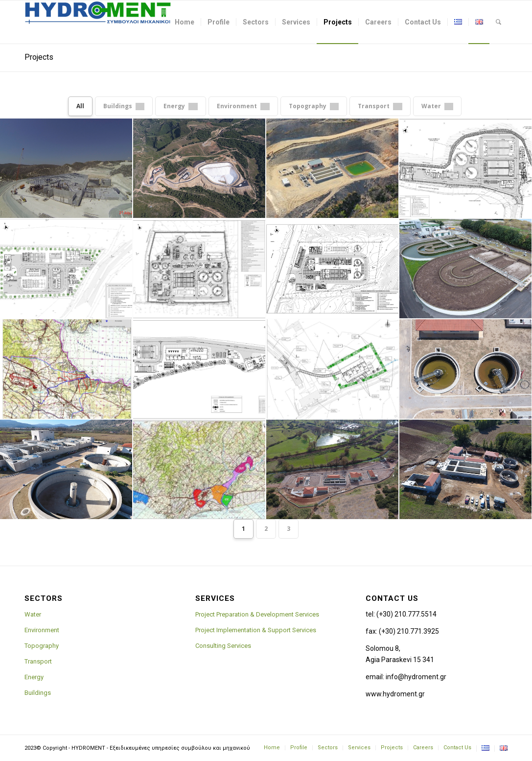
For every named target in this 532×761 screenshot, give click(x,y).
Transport (38, 661)
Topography (42, 646)
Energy (34, 677)
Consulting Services (223, 646)
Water (33, 614)
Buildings (38, 693)
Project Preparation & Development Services (257, 614)
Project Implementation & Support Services (256, 630)
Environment (42, 630)
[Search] (498, 22)
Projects (39, 57)
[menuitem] (185, 22)
